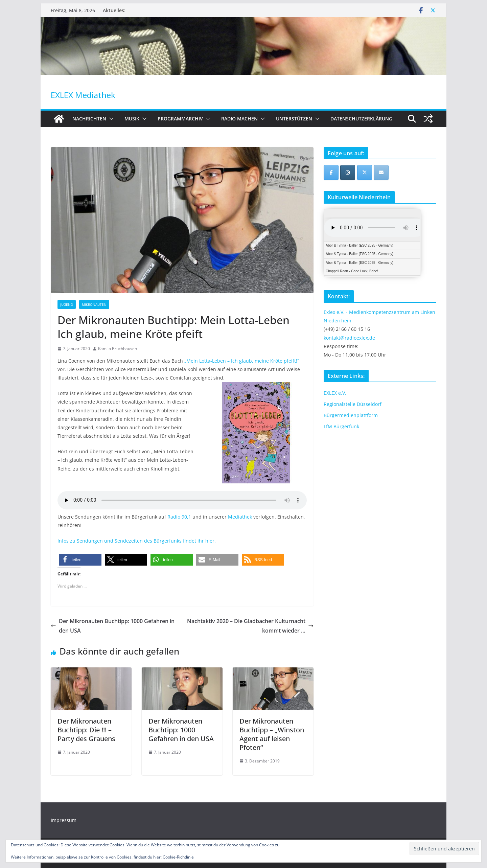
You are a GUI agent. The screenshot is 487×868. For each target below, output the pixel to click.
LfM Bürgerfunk (341, 426)
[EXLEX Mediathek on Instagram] (348, 173)
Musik (132, 119)
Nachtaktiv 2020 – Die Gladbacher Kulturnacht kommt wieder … (250, 626)
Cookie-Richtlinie (178, 857)
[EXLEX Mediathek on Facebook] (331, 173)
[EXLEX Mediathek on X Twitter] (365, 173)
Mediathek (240, 517)
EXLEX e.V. (335, 393)
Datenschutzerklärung (361, 119)
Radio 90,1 (179, 517)
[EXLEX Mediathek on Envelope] (381, 173)
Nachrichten (89, 119)
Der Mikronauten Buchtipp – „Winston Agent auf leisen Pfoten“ (272, 734)
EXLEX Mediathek (83, 95)
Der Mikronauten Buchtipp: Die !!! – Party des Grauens (86, 730)
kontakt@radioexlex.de (349, 338)
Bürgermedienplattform (351, 415)
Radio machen (239, 119)
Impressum (64, 820)
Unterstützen (294, 119)
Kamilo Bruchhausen (118, 349)
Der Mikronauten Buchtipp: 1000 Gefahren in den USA (113, 626)
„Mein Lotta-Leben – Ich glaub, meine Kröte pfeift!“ (242, 361)
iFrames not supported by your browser (372, 243)
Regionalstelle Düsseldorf (353, 404)
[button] (110, 119)
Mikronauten (94, 304)
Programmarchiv (180, 119)
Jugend (67, 304)
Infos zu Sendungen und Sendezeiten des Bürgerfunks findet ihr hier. (137, 541)
